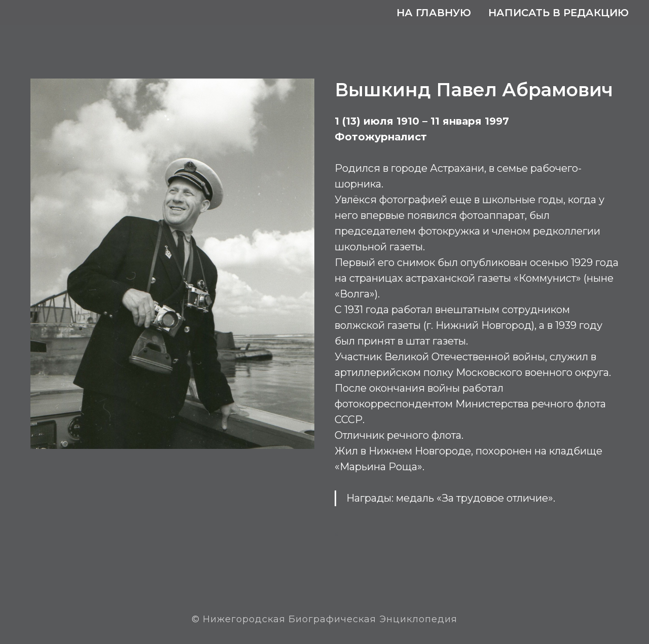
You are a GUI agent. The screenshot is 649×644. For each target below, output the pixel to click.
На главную (434, 13)
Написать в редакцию (558, 13)
